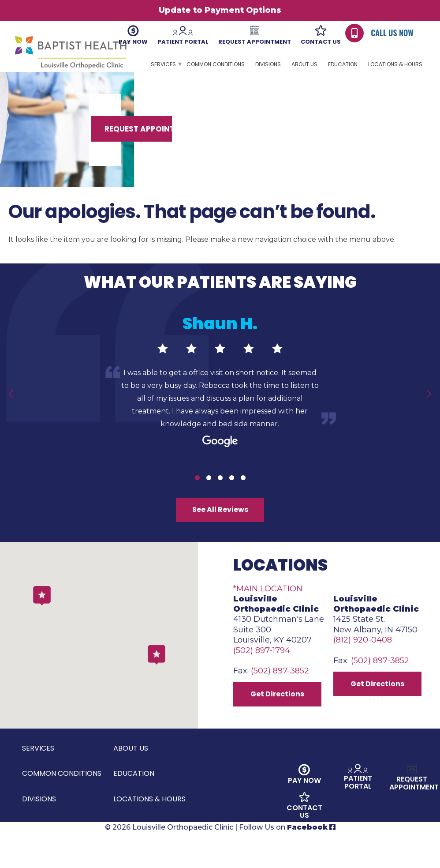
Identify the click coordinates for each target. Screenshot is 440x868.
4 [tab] (232, 493)
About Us (304, 64)
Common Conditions (216, 64)
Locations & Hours (395, 64)
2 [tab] (209, 493)
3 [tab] (220, 493)
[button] (157, 684)
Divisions (268, 64)
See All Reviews (220, 528)
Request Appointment (362, 144)
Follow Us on (287, 862)
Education (343, 64)
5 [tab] (243, 493)
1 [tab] (197, 493)
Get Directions (281, 726)
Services (163, 64)
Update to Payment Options (220, 10)
